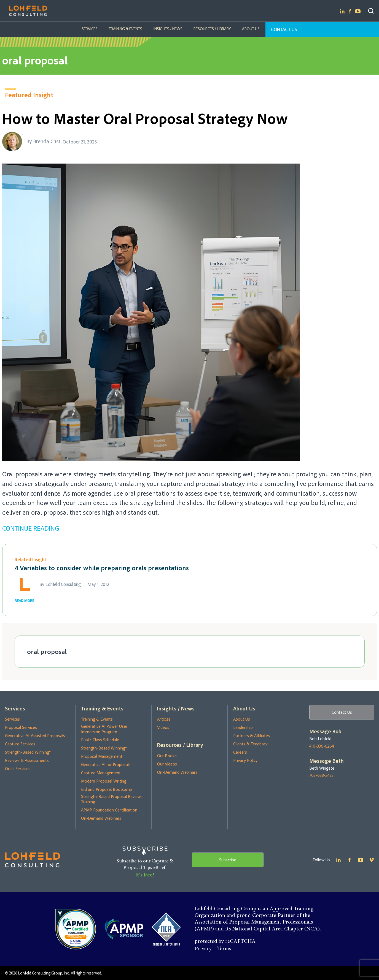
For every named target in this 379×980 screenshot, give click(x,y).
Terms (224, 949)
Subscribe (228, 860)
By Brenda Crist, (44, 141)
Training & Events (126, 29)
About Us (251, 29)
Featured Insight (29, 95)
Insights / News (168, 29)
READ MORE (24, 600)
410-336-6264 (322, 746)
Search (371, 11)
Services (90, 29)
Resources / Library (212, 29)
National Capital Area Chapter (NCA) (276, 929)
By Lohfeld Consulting (60, 584)
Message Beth (326, 761)
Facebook (350, 11)
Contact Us (284, 29)
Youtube (358, 11)
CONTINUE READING (31, 528)
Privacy (203, 949)
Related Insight (30, 559)
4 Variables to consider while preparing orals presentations (102, 568)
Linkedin (342, 11)
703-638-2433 (321, 776)
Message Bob (325, 731)
